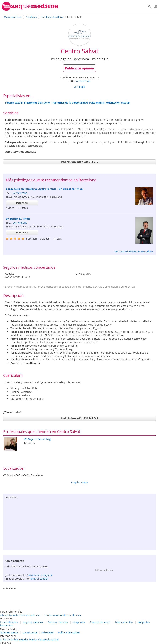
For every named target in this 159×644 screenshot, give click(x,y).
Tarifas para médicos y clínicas (63, 615)
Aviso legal (48, 632)
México (33, 639)
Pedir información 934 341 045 (80, 162)
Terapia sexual (14, 103)
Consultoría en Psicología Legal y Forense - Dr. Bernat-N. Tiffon (44, 189)
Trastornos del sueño (37, 103)
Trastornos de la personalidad (69, 103)
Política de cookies (69, 632)
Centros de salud (100, 622)
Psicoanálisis (97, 103)
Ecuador (23, 639)
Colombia (12, 639)
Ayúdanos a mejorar (40, 575)
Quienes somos (9, 632)
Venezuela (44, 639)
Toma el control (39, 579)
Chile (3, 639)
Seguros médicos (33, 622)
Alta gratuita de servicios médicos (20, 615)
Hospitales (79, 622)
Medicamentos (124, 622)
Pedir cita (22, 203)
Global (55, 639)
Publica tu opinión (79, 68)
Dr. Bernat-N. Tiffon (18, 219)
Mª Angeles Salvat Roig (37, 439)
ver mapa (79, 87)
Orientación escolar (118, 103)
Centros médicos (58, 622)
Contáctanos (30, 632)
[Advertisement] (79, 524)
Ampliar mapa (79, 482)
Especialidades (9, 622)
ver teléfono (83, 81)
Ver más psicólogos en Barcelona (134, 251)
